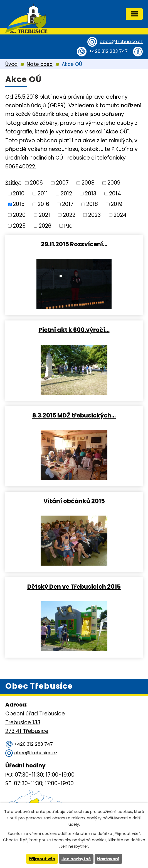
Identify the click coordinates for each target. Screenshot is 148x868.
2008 (88, 183)
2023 (94, 215)
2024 (120, 215)
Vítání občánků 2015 (74, 501)
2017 (68, 204)
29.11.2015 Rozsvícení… (74, 244)
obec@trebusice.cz (121, 42)
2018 (92, 204)
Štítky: (13, 182)
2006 (36, 183)
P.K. (68, 226)
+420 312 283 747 (108, 51)
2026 (45, 226)
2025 (19, 226)
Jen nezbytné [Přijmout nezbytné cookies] (76, 859)
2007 (62, 183)
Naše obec (40, 64)
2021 (44, 215)
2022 (69, 215)
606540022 (20, 167)
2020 (19, 215)
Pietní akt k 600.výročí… (74, 330)
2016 (43, 204)
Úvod (11, 64)
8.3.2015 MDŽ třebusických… (74, 415)
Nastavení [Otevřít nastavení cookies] (108, 859)
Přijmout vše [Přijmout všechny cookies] (42, 859)
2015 (19, 204)
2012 (66, 193)
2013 (91, 193)
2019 (117, 204)
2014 (115, 193)
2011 (43, 193)
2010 (19, 193)
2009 (114, 183)
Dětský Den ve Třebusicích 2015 (74, 586)
